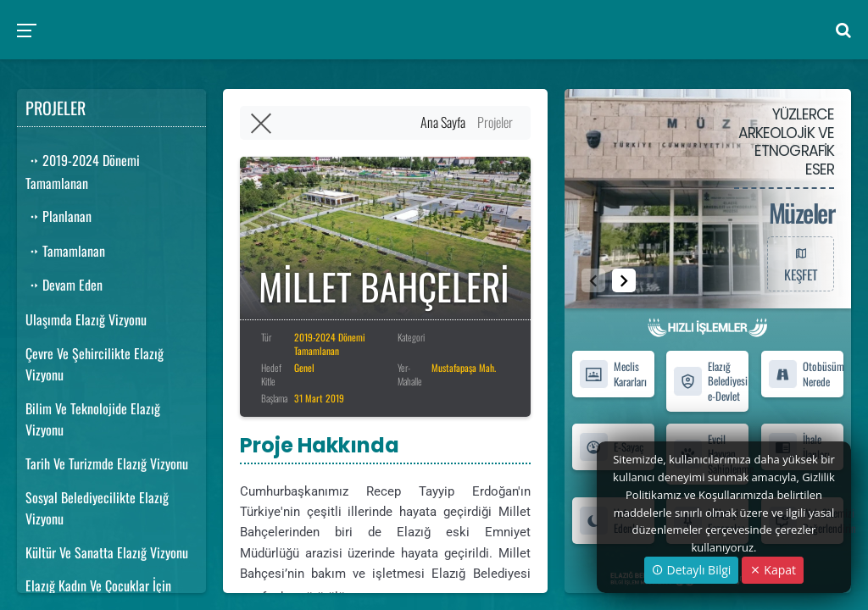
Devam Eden (64, 285)
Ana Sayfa (443, 122)
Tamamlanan (65, 251)
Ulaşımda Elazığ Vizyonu (86, 319)
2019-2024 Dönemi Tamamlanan (83, 172)
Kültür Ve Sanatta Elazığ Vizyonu (107, 552)
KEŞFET (800, 263)
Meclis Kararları (613, 374)
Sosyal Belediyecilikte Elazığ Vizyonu (97, 508)
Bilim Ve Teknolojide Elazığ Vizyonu (93, 419)
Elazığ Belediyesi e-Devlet (710, 381)
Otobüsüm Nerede (806, 374)
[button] (624, 280)
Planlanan (58, 216)
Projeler (495, 122)
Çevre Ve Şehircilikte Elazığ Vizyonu (95, 364)
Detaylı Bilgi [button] (691, 570)
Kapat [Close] (773, 570)
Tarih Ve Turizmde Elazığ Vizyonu (107, 463)
